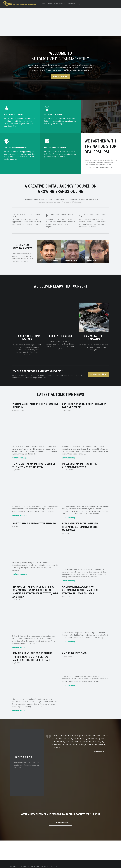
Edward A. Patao (71, 260)
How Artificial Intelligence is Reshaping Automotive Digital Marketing (80, 522)
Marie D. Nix (92, 260)
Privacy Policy (59, 4)
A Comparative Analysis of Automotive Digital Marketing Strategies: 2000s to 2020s (81, 585)
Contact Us (71, 4)
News (50, 4)
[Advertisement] (60, 22)
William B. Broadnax (49, 260)
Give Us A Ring (98, 369)
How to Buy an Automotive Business (34, 519)
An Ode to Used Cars (74, 648)
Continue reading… (19, 453)
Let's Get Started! (61, 77)
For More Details (60, 818)
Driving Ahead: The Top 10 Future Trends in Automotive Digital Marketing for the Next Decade (32, 652)
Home (44, 4)
